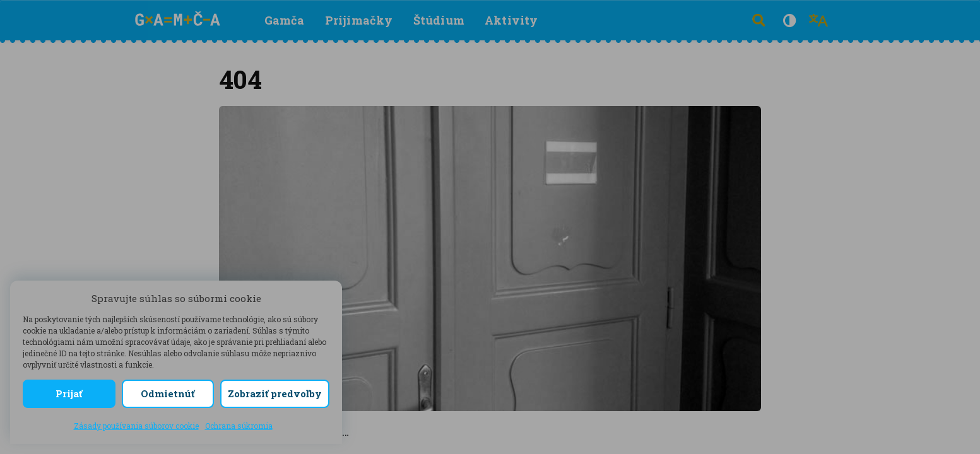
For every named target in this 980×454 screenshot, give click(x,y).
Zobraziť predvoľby (275, 393)
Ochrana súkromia (239, 426)
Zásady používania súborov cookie (136, 426)
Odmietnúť (168, 393)
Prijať (69, 393)
